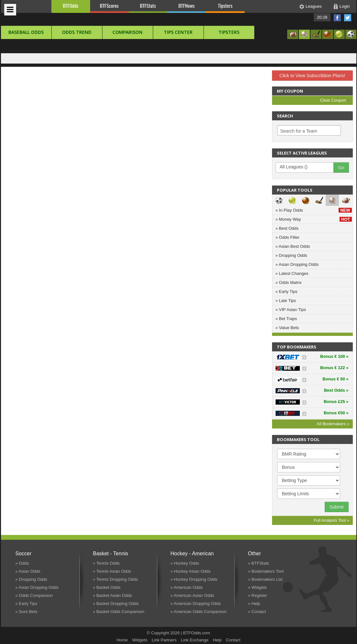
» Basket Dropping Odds (116, 604)
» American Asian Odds (192, 595)
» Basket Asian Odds (113, 595)
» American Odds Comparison (199, 612)
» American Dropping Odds (196, 604)
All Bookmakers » (333, 424)
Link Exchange (195, 640)
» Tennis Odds (106, 563)
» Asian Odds (28, 571)
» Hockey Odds (185, 563)
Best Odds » (336, 390)
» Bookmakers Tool (266, 571)
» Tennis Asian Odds (112, 571)
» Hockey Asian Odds (191, 571)
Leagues (314, 6)
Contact (233, 640)
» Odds (22, 563)
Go (341, 167)
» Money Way (314, 219)
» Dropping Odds (291, 255)
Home (122, 640)
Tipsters (225, 5)
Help (217, 640)
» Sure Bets (26, 612)
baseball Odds (26, 32)
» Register (258, 595)
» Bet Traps (286, 319)
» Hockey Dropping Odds (194, 579)
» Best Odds (287, 228)
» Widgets (257, 587)
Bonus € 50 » (335, 379)
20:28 (322, 17)
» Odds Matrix (289, 282)
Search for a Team (299, 131)
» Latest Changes (292, 273)
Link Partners (164, 640)
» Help (254, 604)
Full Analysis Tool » (331, 520)
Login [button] (345, 6)
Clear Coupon (335, 100)
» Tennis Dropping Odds (115, 579)
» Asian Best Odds (293, 246)
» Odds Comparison (34, 595)
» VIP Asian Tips (291, 310)
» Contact (257, 612)
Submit (337, 507)
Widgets (140, 640)
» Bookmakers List (265, 579)
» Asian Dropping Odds (297, 264)
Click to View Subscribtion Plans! (312, 75)
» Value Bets (287, 328)
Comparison (127, 32)
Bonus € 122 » (334, 368)
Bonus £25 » (336, 402)
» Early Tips (287, 292)
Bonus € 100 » (334, 356)
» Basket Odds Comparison (119, 612)
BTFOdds (70, 5)
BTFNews (186, 5)
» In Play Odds (314, 210)
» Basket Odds (107, 587)
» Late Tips (286, 301)
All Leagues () (308, 167)
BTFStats (148, 5)
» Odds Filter (288, 237)
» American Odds (187, 587)
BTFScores (109, 5)
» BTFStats (259, 563)
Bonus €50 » (336, 413)
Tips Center (178, 32)
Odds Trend (77, 32)
